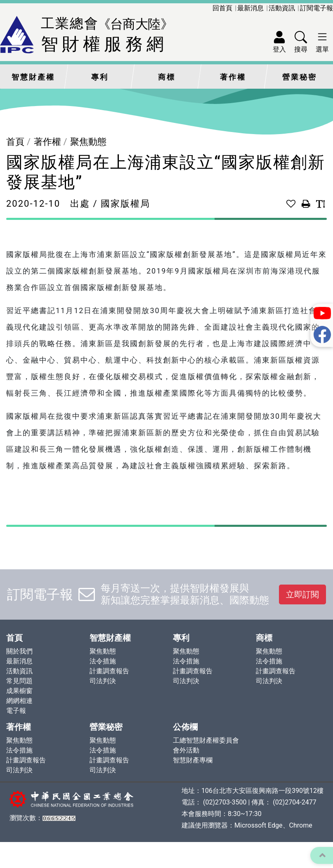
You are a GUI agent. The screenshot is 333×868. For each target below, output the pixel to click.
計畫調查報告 (109, 671)
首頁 (15, 142)
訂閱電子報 (316, 8)
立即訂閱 (302, 594)
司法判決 (103, 681)
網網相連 (19, 701)
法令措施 (103, 661)
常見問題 (19, 681)
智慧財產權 (33, 77)
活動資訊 (282, 8)
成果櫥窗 (19, 691)
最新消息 (250, 8)
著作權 (233, 77)
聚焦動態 (88, 142)
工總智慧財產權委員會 (206, 740)
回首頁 (222, 8)
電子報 (16, 711)
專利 (100, 77)
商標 (167, 77)
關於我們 (19, 651)
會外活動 (186, 750)
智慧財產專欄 (193, 760)
